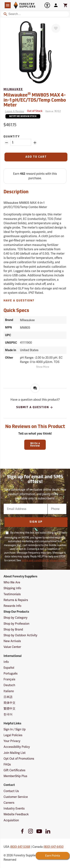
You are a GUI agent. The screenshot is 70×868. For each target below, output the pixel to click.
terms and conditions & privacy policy (43, 560)
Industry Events (14, 808)
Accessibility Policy (17, 747)
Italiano (9, 691)
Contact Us (11, 791)
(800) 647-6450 (53, 847)
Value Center (12, 647)
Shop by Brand (13, 629)
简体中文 (10, 703)
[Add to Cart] (36, 157)
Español (9, 668)
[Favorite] (56, 28)
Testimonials (12, 594)
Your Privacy (12, 741)
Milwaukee (13, 90)
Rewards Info (12, 606)
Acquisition (11, 820)
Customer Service (16, 797)
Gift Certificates (14, 770)
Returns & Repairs (16, 600)
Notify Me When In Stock (23, 117)
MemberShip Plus (15, 776)
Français (9, 679)
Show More (43, 367)
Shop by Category (15, 618)
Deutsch (9, 685)
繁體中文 (10, 709)
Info (6, 662)
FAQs (7, 764)
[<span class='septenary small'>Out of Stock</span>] (35, 111)
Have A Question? (19, 301)
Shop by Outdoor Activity (20, 635)
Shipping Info (12, 588)
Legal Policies (13, 735)
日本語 (8, 697)
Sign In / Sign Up (15, 729)
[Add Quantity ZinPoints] (35, 143)
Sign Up (36, 522)
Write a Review (35, 445)
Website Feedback (16, 814)
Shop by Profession (16, 624)
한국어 (8, 714)
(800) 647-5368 (20, 847)
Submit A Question (35, 407)
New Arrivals (12, 641)
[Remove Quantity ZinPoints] (7, 143)
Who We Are (12, 582)
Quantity (12, 137)
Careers (9, 803)
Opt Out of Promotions (19, 759)
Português (11, 673)
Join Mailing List (15, 753)
